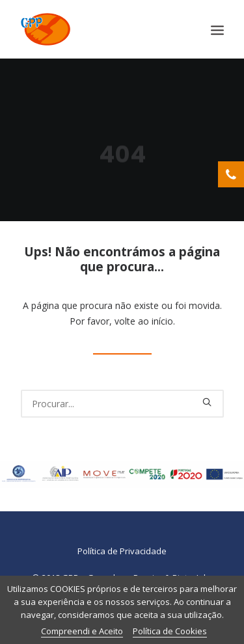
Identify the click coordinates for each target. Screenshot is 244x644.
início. (163, 321)
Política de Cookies (170, 631)
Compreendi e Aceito (82, 631)
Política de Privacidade (122, 551)
